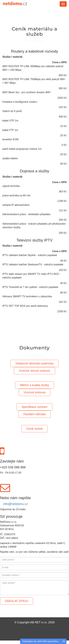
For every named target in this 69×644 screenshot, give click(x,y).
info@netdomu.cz (16, 504)
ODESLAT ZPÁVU (17, 601)
